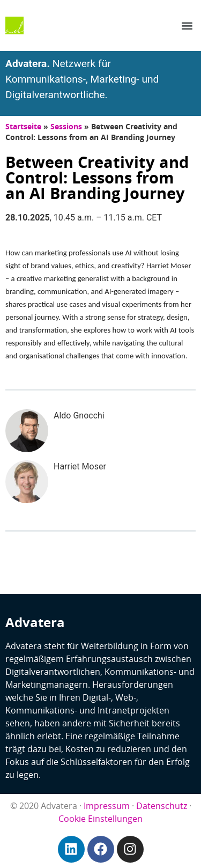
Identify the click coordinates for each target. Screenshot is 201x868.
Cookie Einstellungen (100, 819)
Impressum (107, 806)
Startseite (23, 126)
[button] (187, 25)
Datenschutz (162, 806)
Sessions (66, 126)
